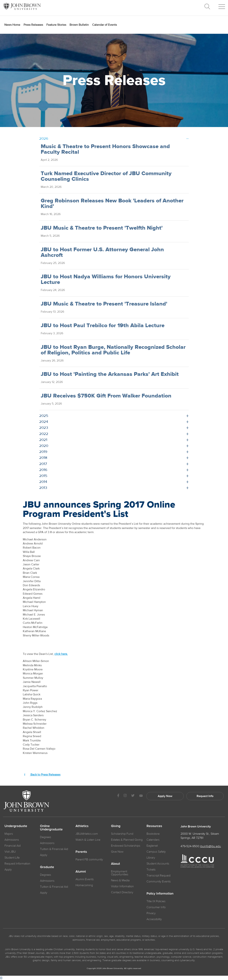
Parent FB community (89, 860)
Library (151, 858)
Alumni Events (85, 879)
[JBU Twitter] (133, 796)
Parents (81, 852)
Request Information (17, 864)
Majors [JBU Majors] (9, 834)
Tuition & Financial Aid (54, 849)
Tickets (151, 870)
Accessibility (154, 919)
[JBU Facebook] (118, 796)
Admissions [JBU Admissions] (12, 840)
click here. (61, 654)
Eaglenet (152, 846)
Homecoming (84, 885)
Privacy (151, 913)
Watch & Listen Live (88, 840)
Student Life (12, 858)
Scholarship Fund (122, 834)
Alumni (81, 872)
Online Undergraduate (51, 828)
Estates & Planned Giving (127, 840)
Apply (8, 870)
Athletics (82, 826)
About (115, 864)
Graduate (47, 867)
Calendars (153, 840)
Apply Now (165, 796)
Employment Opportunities (120, 873)
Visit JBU (10, 852)
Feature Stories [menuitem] (56, 25)
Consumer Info (156, 907)
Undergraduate (16, 826)
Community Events (159, 882)
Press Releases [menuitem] (33, 25)
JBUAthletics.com (87, 834)
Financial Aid (13, 846)
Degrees (46, 837)
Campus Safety (156, 852)
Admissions (47, 843)
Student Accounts (158, 864)
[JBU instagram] (125, 796)
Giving (116, 826)
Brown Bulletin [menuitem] (79, 25)
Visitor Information (122, 886)
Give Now (117, 852)
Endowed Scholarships (126, 846)
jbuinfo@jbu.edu (211, 846)
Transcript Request (158, 876)
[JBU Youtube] (141, 796)
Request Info (205, 796)
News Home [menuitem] (12, 25)
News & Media (120, 880)
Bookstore (153, 834)
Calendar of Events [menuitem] (104, 25)
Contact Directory (122, 892)
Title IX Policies (156, 901)
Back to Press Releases (42, 775)
